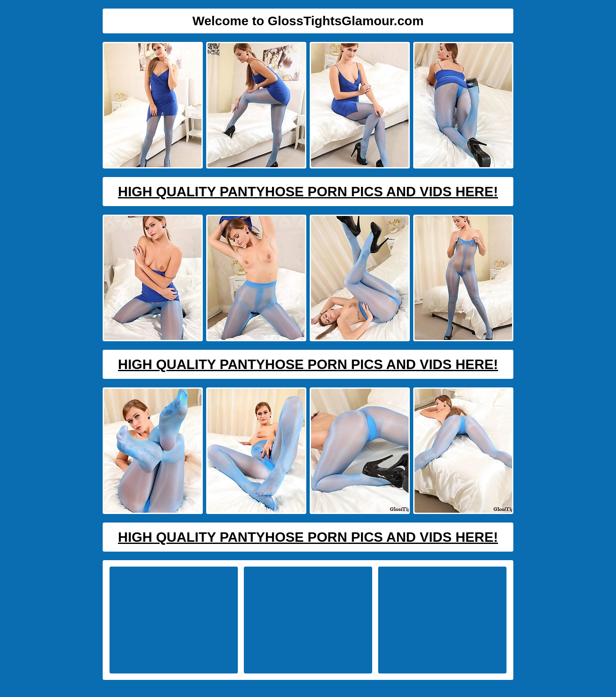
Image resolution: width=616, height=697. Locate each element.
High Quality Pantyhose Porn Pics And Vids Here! (308, 192)
